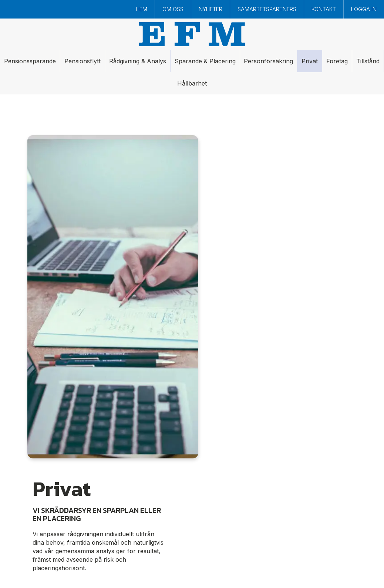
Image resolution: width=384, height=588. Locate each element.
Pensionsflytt (82, 61)
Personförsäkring (268, 61)
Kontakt (324, 9)
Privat (310, 61)
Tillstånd (368, 61)
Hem (142, 9)
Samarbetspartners (267, 9)
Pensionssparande (30, 61)
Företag (337, 61)
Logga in (364, 9)
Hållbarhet (192, 83)
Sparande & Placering (205, 61)
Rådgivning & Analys (138, 61)
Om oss (173, 9)
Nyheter (210, 9)
